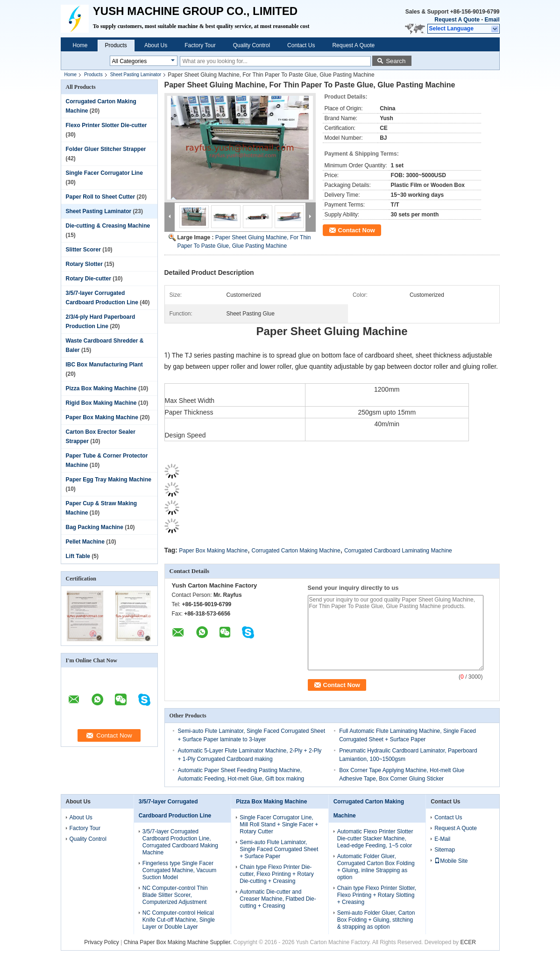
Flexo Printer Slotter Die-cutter (106, 125)
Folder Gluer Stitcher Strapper (106, 149)
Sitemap (445, 850)
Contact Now (357, 230)
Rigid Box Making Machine (101, 403)
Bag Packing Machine (95, 527)
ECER (468, 942)
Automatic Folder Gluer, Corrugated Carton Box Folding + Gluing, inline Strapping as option (376, 867)
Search (396, 61)
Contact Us (301, 45)
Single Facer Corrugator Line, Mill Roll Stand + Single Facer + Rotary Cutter (279, 824)
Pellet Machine (85, 542)
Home (80, 45)
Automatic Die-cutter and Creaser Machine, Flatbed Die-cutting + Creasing (278, 899)
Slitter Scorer (83, 250)
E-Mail (442, 839)
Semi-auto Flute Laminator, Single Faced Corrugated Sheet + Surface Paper (279, 849)
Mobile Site (451, 861)
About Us (156, 45)
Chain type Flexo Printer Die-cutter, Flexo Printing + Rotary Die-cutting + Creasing (276, 874)
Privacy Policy (102, 942)
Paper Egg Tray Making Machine (109, 480)
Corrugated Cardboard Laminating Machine (398, 551)
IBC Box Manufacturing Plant (104, 365)
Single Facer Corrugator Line (104, 173)
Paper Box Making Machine (102, 417)
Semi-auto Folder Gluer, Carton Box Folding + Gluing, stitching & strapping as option (376, 920)
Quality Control (252, 45)
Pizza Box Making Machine (101, 388)
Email (492, 20)
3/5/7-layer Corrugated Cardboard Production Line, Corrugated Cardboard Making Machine (180, 842)
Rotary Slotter (84, 264)
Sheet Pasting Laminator (136, 75)
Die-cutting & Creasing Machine (108, 226)
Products (116, 45)
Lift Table (78, 556)
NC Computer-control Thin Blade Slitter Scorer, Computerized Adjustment (175, 895)
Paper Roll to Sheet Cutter (101, 197)
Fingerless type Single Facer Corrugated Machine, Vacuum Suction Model (180, 870)
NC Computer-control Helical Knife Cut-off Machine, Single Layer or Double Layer (179, 920)
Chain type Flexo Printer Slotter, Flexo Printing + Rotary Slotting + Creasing (377, 895)
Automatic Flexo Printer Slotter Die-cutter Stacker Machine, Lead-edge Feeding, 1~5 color (375, 838)
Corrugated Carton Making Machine (296, 551)
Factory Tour (200, 45)
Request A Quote (457, 20)
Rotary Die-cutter (89, 279)
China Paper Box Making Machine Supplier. (179, 942)
